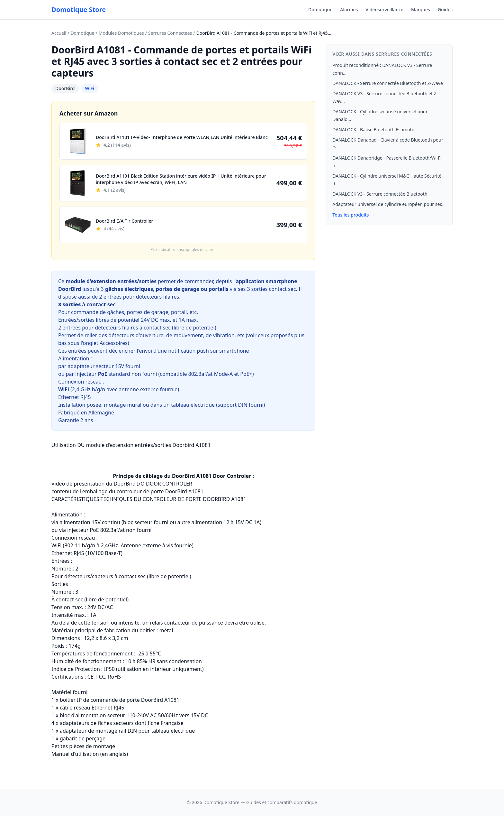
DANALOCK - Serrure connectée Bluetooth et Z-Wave (388, 83)
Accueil (59, 33)
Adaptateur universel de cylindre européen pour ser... (388, 204)
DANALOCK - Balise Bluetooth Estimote (373, 130)
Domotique (320, 9)
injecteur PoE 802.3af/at (96, 530)
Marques (421, 9)
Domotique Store (79, 9)
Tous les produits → (353, 215)
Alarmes (349, 9)
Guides (445, 9)
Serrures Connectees (170, 33)
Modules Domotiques (121, 33)
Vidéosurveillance (384, 9)
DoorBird (65, 88)
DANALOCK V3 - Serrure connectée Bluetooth (380, 194)
